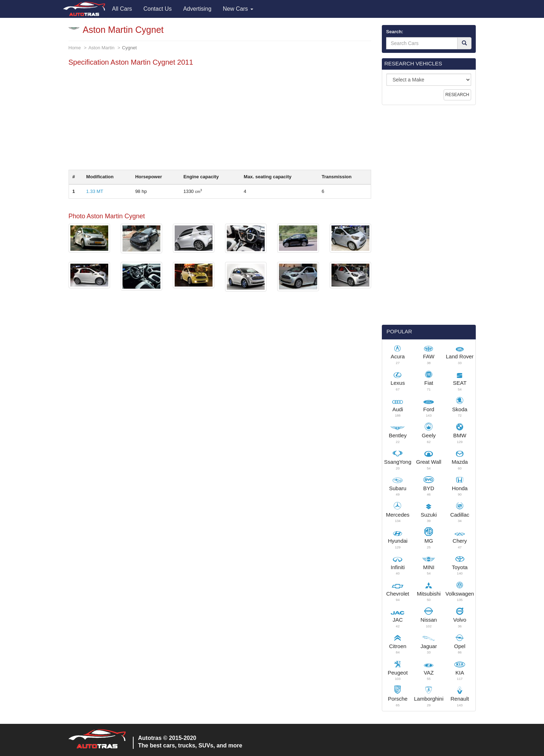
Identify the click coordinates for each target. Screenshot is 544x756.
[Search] (464, 43)
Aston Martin (101, 48)
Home (75, 48)
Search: (395, 32)
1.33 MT (95, 191)
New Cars (238, 9)
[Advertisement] (220, 120)
